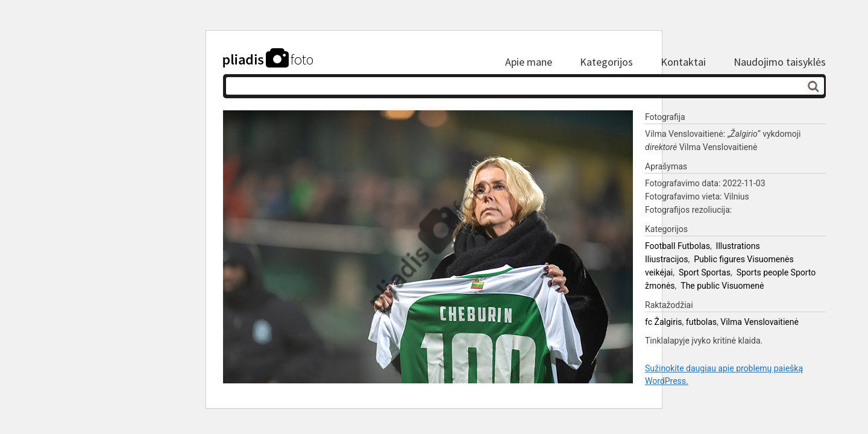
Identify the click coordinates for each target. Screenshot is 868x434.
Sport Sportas (705, 272)
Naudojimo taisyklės (780, 62)
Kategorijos (606, 62)
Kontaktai (683, 62)
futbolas (701, 322)
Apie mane (529, 62)
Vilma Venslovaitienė (759, 322)
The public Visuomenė (722, 286)
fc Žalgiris (664, 322)
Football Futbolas (678, 246)
